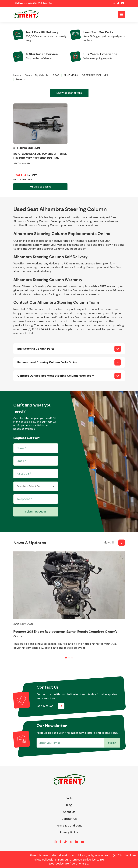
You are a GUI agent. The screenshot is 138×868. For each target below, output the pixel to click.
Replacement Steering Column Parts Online (47, 362)
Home (17, 75)
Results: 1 (21, 79)
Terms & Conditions (69, 826)
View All (108, 543)
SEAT (56, 75)
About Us (69, 812)
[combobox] (36, 486)
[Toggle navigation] (121, 14)
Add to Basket (40, 187)
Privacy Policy (69, 832)
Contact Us (69, 819)
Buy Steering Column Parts (36, 349)
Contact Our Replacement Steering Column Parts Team (56, 376)
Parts (69, 798)
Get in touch (45, 706)
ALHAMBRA (71, 75)
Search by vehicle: (37, 75)
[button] (66, 658)
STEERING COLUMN (95, 75)
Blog (69, 805)
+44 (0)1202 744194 (40, 3)
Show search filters (69, 93)
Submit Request (36, 512)
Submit (112, 743)
